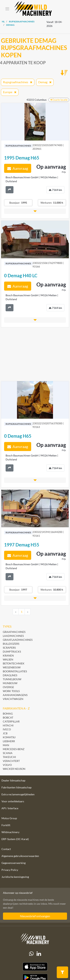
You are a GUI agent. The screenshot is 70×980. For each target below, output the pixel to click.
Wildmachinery (10, 832)
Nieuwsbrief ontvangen (35, 916)
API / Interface (10, 808)
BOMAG (8, 714)
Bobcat (8, 717)
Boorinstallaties (15, 671)
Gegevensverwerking (14, 863)
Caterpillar (11, 721)
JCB (5, 733)
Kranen (8, 655)
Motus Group (9, 818)
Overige (8, 687)
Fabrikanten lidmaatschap (17, 787)
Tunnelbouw (12, 679)
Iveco (7, 729)
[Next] (28, 612)
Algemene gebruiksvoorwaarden (20, 856)
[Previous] (16, 612)
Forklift (6, 825)
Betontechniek (14, 663)
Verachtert (11, 761)
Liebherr (9, 741)
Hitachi (8, 725)
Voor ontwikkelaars (13, 801)
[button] (35, 211)
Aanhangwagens (15, 695)
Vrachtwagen (13, 699)
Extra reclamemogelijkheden (18, 794)
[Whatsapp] (31, 954)
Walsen (8, 659)
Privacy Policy (10, 870)
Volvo (7, 765)
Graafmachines (14, 632)
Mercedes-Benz (14, 749)
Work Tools (11, 691)
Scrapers (9, 648)
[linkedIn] (39, 954)
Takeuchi (9, 757)
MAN (6, 745)
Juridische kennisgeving (15, 877)
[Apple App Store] (35, 967)
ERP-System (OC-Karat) (15, 839)
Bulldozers (11, 644)
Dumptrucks (12, 652)
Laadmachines (13, 636)
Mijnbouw (10, 683)
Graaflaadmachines (18, 640)
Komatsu (9, 737)
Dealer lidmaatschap (13, 780)
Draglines (10, 675)
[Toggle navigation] (7, 9)
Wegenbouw (12, 667)
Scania (8, 753)
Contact (6, 849)
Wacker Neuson (14, 769)
